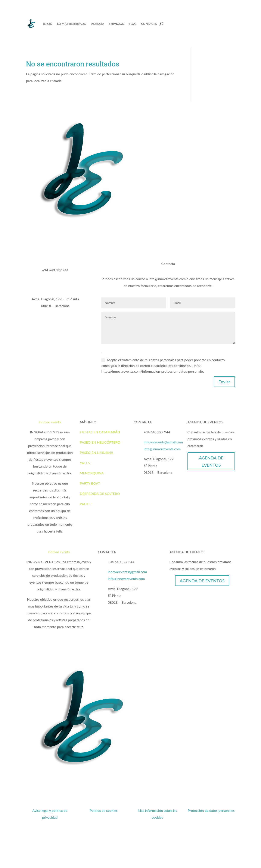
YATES (85, 463)
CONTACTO (149, 24)
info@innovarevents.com (162, 449)
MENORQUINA (92, 473)
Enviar (224, 382)
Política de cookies (104, 810)
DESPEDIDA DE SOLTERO (100, 494)
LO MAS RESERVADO (72, 24)
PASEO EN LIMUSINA (97, 452)
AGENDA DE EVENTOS (211, 461)
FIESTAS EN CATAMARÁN (100, 432)
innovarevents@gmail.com (163, 442)
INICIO (48, 24)
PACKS (85, 504)
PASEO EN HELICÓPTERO (100, 442)
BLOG (132, 24)
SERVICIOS (116, 24)
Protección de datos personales (211, 810)
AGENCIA (98, 24)
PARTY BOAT (90, 483)
